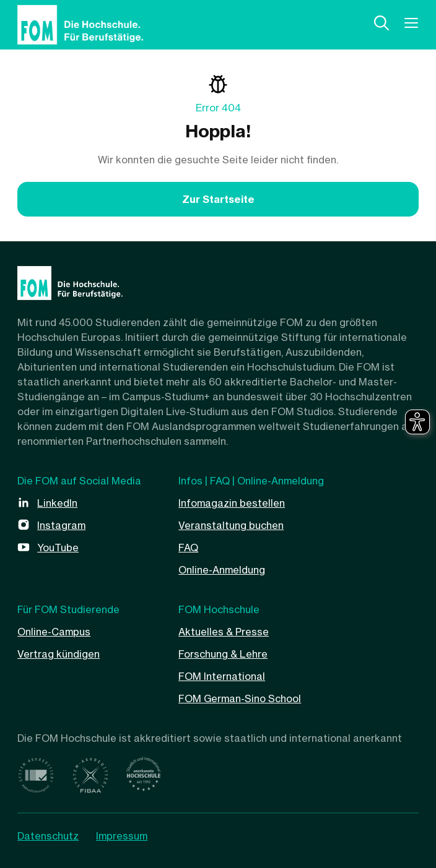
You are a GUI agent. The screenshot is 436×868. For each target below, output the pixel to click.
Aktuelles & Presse (224, 632)
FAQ (188, 548)
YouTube (58, 548)
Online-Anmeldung (222, 570)
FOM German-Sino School (240, 698)
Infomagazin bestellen (232, 503)
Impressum (122, 836)
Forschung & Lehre (223, 654)
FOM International (222, 676)
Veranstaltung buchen (231, 525)
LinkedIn (57, 503)
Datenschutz (48, 836)
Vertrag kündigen (59, 654)
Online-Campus (54, 632)
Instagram (61, 525)
